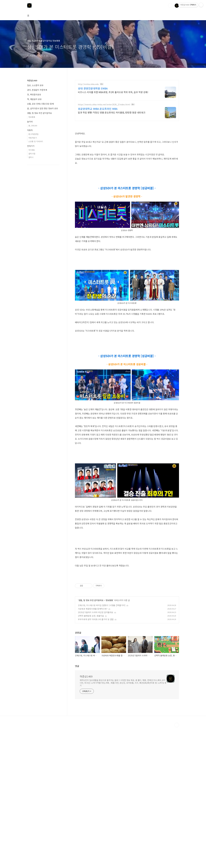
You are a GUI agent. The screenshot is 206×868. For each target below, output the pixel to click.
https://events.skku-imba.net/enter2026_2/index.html (104, 105)
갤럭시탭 (32, 154)
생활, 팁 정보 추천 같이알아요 (91, 741)
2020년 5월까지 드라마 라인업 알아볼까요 (96, 753)
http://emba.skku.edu (88, 84)
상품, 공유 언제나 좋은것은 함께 (40, 104)
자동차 (30, 130)
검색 (170, 6)
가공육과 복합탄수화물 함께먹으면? (93, 750)
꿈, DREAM (33, 126)
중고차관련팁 (33, 134)
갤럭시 (31, 157)
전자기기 (31, 146)
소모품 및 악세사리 (36, 141)
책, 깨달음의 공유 (34, 99)
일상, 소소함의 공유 (35, 85)
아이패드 (32, 150)
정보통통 (109, 741)
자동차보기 (33, 138)
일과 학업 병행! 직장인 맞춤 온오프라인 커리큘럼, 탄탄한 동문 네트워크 (112, 112)
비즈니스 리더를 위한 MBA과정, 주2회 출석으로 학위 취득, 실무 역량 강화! (113, 92)
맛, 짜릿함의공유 (34, 94)
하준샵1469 (86, 817)
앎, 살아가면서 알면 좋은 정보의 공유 (43, 108)
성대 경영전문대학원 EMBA (93, 88)
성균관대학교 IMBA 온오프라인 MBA (98, 109)
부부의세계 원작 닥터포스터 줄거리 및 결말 (96, 760)
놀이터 (30, 122)
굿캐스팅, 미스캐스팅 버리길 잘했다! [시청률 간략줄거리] (102, 746)
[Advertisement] (127, 473)
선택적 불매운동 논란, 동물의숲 (91, 757)
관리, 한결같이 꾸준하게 (37, 90)
